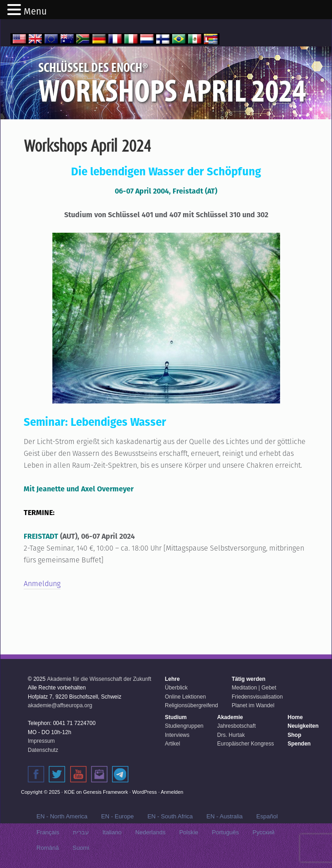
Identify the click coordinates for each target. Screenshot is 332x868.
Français (48, 832)
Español (267, 816)
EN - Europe (117, 816)
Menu (35, 11)
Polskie (189, 832)
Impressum (41, 741)
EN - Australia (224, 816)
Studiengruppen (184, 726)
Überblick (176, 688)
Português (225, 832)
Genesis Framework (106, 792)
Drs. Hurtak (231, 735)
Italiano (112, 832)
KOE (69, 792)
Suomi (81, 848)
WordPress (144, 792)
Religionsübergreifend (192, 705)
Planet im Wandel (253, 705)
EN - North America (62, 816)
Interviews (177, 735)
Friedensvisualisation (257, 697)
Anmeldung (42, 584)
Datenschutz (43, 750)
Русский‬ (264, 832)
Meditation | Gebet (254, 688)
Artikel (172, 744)
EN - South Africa (170, 816)
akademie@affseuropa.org (60, 705)
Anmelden (172, 792)
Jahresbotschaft (237, 726)
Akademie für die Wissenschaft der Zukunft (99, 679)
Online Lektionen (185, 697)
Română (48, 848)
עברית (81, 832)
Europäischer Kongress (246, 744)
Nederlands (151, 832)
